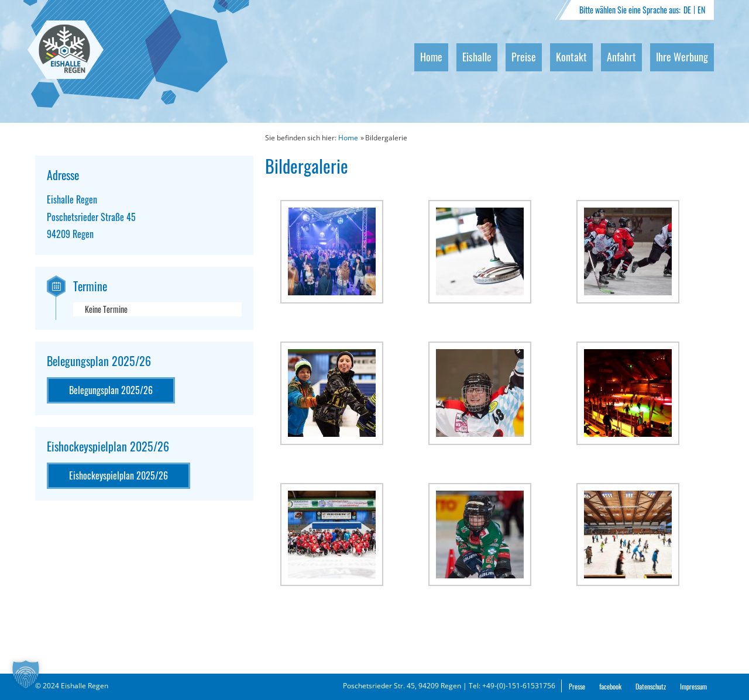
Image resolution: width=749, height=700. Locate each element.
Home (431, 57)
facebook (610, 686)
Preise (524, 57)
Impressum (693, 686)
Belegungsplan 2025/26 (111, 390)
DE (687, 10)
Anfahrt (621, 57)
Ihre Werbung (682, 57)
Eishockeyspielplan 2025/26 (118, 475)
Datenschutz (651, 686)
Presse (577, 686)
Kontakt (571, 57)
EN (701, 10)
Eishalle (477, 57)
